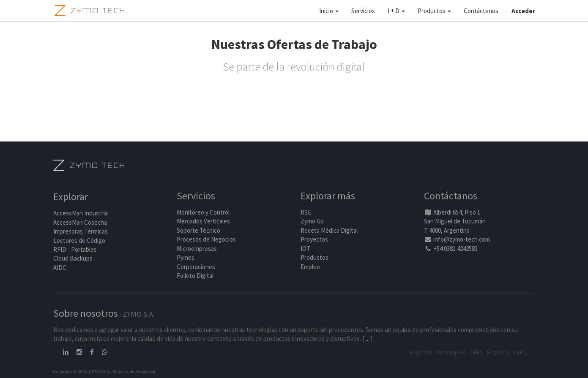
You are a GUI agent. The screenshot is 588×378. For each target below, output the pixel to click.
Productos (315, 257)
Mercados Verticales (203, 222)
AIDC (60, 268)
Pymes (186, 257)
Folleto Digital (196, 276)
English (421, 352)
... (368, 339)
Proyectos (314, 240)
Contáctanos (451, 196)
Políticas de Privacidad (134, 371)
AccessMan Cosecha (80, 222)
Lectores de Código (79, 241)
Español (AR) (507, 352)
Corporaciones (196, 267)
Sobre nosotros (86, 313)
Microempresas (197, 249)
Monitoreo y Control (203, 212)
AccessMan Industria (81, 213)
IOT (305, 249)
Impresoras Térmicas (81, 232)
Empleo (310, 267)
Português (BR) (460, 352)
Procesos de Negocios (206, 240)
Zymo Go (312, 222)
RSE (306, 212)
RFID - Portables (75, 249)
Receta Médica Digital (329, 230)
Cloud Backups (73, 259)
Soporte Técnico (198, 230)
